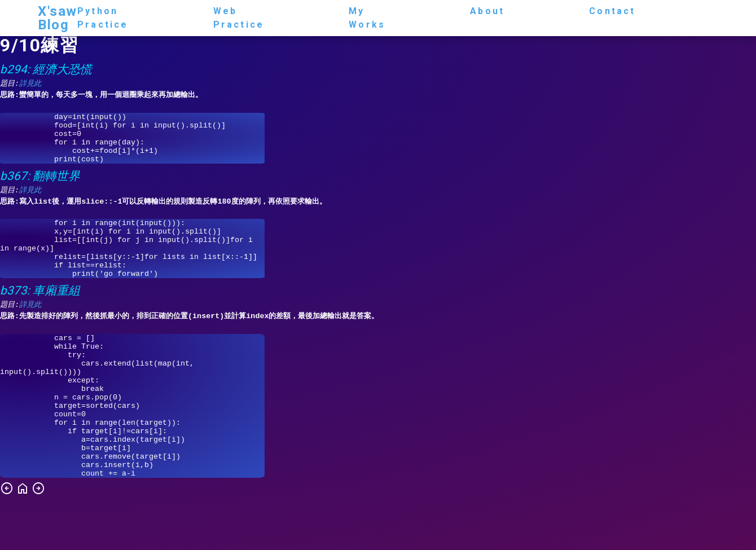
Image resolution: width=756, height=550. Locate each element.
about (487, 11)
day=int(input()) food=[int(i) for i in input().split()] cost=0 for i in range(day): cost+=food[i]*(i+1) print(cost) (132, 143)
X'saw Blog (58, 18)
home (23, 539)
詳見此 (30, 84)
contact (612, 11)
